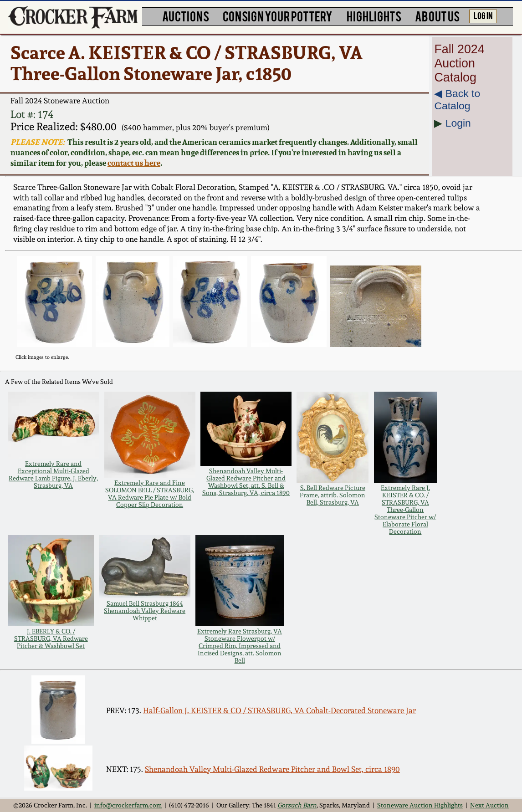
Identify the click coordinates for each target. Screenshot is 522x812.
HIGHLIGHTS (374, 15)
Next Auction (489, 805)
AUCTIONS (186, 15)
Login (458, 123)
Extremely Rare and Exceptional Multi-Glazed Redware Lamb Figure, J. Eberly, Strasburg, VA (53, 475)
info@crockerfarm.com (128, 805)
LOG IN (483, 15)
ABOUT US (437, 15)
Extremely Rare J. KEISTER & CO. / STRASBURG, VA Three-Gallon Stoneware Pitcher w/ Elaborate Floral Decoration (405, 510)
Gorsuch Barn (297, 805)
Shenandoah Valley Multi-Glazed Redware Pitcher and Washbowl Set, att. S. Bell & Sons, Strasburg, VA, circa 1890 (246, 482)
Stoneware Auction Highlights (420, 805)
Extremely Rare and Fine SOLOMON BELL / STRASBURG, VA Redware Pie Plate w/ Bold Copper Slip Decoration (150, 494)
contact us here (134, 163)
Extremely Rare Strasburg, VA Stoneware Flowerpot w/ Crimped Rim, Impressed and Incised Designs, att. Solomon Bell (240, 646)
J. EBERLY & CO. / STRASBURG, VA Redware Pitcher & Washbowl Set (51, 638)
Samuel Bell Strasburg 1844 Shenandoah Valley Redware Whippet (145, 611)
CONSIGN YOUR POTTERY (278, 15)
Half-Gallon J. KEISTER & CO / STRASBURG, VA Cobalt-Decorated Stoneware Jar (279, 710)
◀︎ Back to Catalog (457, 100)
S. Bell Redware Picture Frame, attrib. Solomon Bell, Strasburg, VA (333, 495)
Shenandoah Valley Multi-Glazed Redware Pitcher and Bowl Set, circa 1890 (272, 769)
